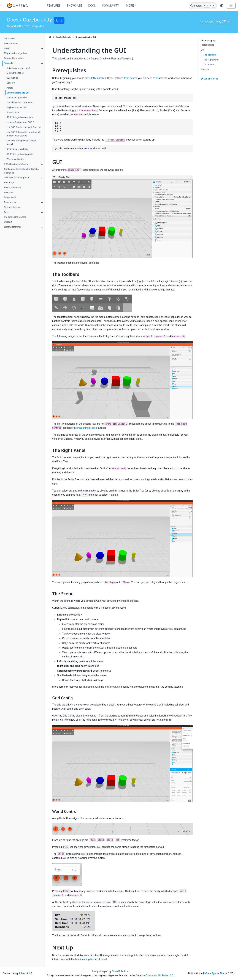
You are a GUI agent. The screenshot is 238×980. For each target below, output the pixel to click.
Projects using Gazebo (15, 217)
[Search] (203, 6)
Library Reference (13, 227)
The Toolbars (210, 55)
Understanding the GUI (18, 93)
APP (231, 6)
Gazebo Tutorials (63, 37)
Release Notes (11, 43)
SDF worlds (12, 78)
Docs (92, 6)
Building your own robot (18, 68)
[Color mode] (222, 6)
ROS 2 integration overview (20, 117)
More (130, 6)
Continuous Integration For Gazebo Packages (21, 171)
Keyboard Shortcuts (16, 107)
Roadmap (9, 182)
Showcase (74, 6)
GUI (203, 50)
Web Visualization (15, 159)
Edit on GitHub (209, 79)
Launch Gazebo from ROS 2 (20, 122)
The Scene (209, 64)
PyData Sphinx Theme (215, 973)
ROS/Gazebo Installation (16, 164)
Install (7, 48)
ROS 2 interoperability (17, 149)
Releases (9, 192)
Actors (10, 88)
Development (11, 202)
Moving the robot (15, 73)
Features (54, 6)
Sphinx (22, 973)
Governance (10, 197)
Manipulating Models (17, 98)
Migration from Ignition (15, 53)
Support (8, 222)
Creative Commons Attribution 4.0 (154, 975)
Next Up (205, 69)
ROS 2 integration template (20, 154)
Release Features (13, 187)
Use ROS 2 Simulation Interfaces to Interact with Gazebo (24, 134)
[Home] (50, 37)
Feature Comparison (14, 58)
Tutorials (9, 63)
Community (111, 6)
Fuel (6, 212)
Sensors (11, 83)
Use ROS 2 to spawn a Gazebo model (21, 142)
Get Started (10, 38)
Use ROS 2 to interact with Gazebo (24, 127)
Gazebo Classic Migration (17, 178)
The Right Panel (211, 60)
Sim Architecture (12, 207)
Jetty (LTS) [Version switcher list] (221, 21)
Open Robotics (120, 971)
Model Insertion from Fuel (19, 102)
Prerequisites (207, 45)
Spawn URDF (13, 112)
